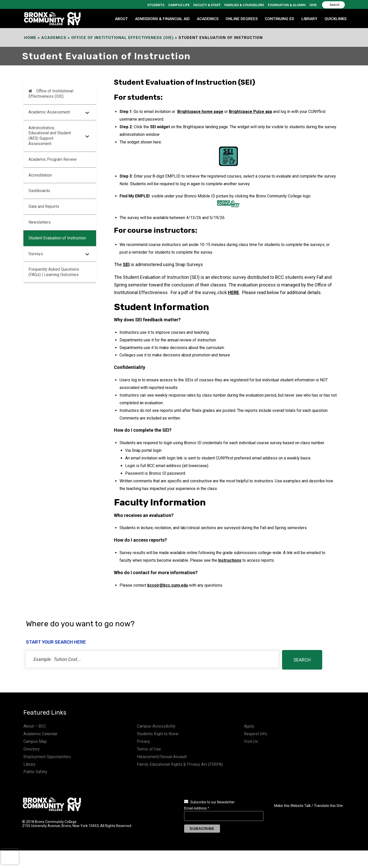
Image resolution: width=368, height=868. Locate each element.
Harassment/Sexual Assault (162, 757)
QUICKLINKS (335, 19)
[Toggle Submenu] (87, 112)
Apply (249, 726)
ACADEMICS (208, 19)
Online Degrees (242, 19)
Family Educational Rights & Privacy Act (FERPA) (180, 764)
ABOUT (121, 19)
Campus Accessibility (156, 726)
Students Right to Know (158, 734)
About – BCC (35, 726)
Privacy (143, 741)
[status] (152, 659)
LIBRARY (309, 19)
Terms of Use (149, 749)
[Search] (333, 5)
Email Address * (197, 808)
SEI (126, 264)
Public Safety (35, 772)
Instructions (230, 560)
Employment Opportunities (47, 757)
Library (30, 764)
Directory (32, 749)
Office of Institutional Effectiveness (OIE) (122, 38)
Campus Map (35, 741)
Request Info (255, 734)
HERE (233, 292)
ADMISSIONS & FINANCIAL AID (162, 19)
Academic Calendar (40, 734)
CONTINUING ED (279, 19)
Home (30, 38)
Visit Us (251, 741)
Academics (54, 38)
